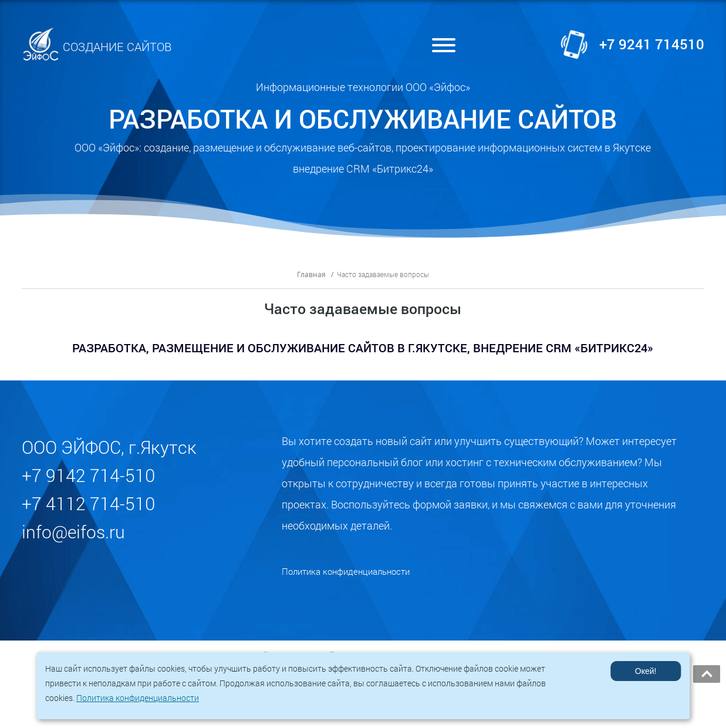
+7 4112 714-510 (88, 520)
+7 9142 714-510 (88, 492)
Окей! (646, 671)
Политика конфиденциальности (346, 587)
